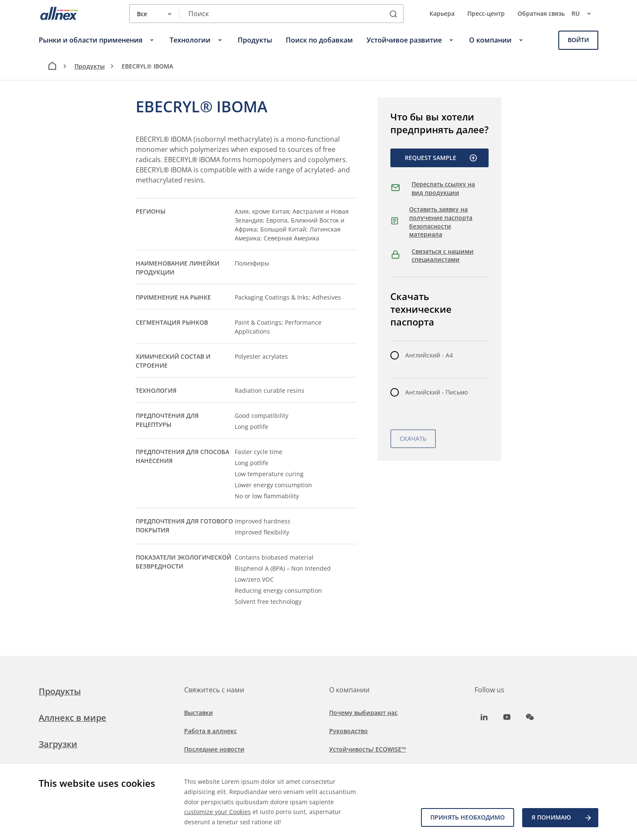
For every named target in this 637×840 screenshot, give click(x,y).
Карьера (442, 13)
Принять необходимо (467, 818)
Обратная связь (541, 13)
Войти (578, 40)
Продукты (90, 66)
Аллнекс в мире (73, 718)
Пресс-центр (486, 13)
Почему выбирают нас (363, 713)
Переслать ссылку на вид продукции (443, 188)
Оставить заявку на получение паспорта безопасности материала (441, 222)
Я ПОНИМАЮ (562, 818)
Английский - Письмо (437, 392)
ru (585, 14)
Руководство (348, 731)
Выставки (199, 713)
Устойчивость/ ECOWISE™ (368, 749)
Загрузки (58, 744)
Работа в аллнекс (210, 731)
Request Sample (441, 158)
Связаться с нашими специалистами (443, 256)
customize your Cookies (218, 812)
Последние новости (214, 749)
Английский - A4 (429, 355)
